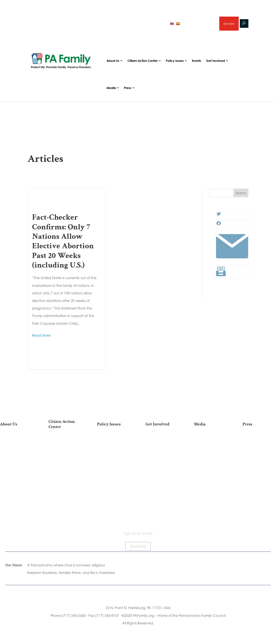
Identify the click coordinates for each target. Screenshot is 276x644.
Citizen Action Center (143, 61)
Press (128, 88)
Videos (211, 454)
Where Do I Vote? (65, 498)
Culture (114, 461)
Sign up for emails (199, 24)
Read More (41, 336)
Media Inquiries (259, 447)
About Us (113, 61)
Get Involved (216, 61)
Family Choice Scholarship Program (17, 499)
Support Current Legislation (162, 483)
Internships (162, 447)
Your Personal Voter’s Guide (65, 476)
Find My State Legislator (65, 465)
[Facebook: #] (219, 225)
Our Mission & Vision (17, 440)
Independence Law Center (17, 470)
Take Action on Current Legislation (65, 454)
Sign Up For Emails (65, 516)
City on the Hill (17, 479)
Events (196, 61)
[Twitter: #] (219, 216)
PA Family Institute (17, 461)
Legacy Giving (162, 468)
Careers (162, 461)
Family (114, 454)
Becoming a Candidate (65, 507)
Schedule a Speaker (162, 499)
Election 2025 (211, 468)
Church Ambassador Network (17, 488)
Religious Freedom (114, 447)
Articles (211, 440)
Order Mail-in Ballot (65, 491)
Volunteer (162, 454)
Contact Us (17, 507)
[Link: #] (232, 262)
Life (114, 440)
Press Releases (259, 440)
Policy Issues (175, 61)
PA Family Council (17, 454)
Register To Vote (65, 484)
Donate (229, 24)
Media (111, 88)
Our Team (17, 447)
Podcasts (211, 447)
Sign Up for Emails (162, 474)
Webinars (211, 461)
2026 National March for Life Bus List (65, 443)
